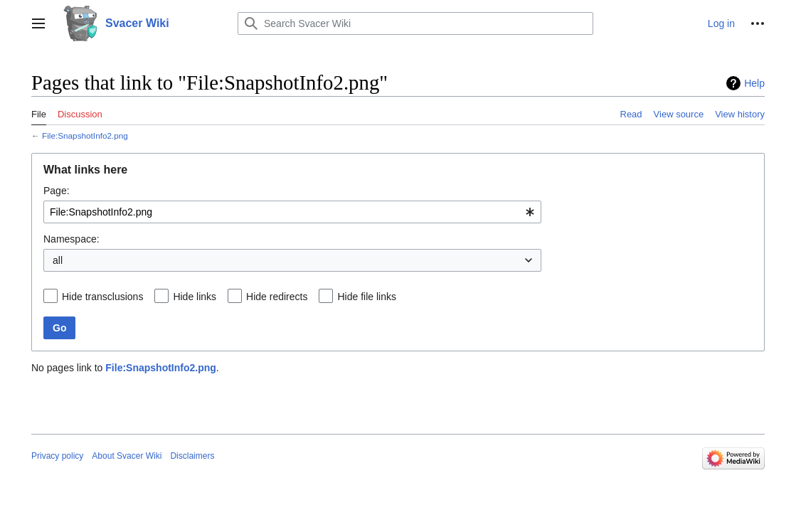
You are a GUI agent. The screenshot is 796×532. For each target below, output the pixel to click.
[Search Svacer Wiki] (415, 23)
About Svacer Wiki (127, 456)
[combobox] (292, 212)
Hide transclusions (102, 297)
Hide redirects (277, 297)
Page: (57, 191)
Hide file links (366, 297)
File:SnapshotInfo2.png (85, 135)
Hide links (195, 297)
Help (754, 83)
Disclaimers (192, 456)
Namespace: (71, 239)
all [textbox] (58, 260)
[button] (38, 23)
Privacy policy (57, 456)
